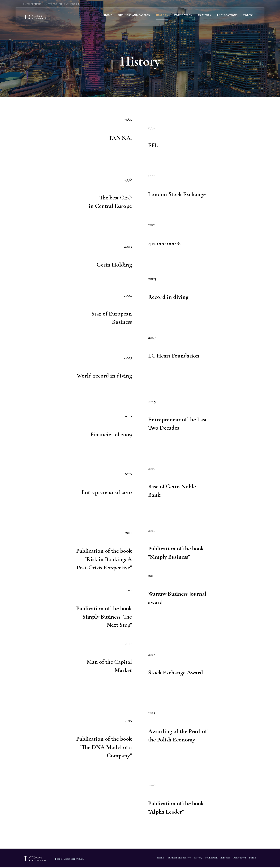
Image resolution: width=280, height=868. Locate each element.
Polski (248, 15)
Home (108, 15)
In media (205, 15)
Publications (227, 15)
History (162, 15)
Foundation (183, 15)
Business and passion (134, 15)
